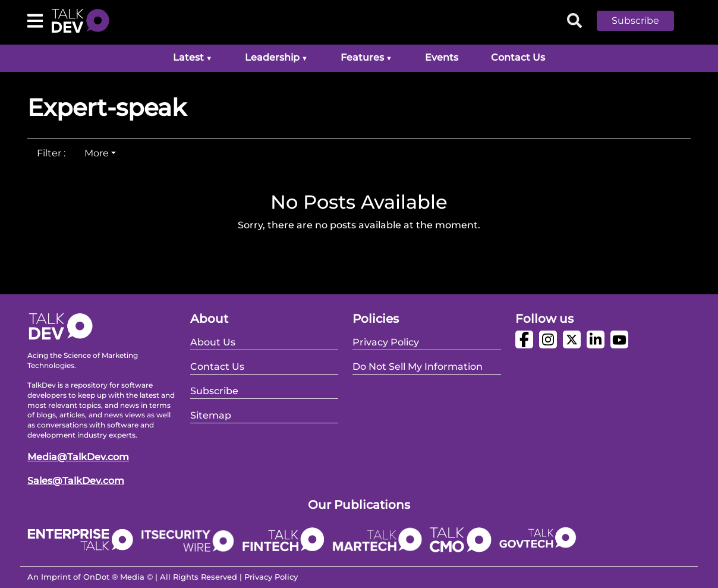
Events (442, 57)
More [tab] (97, 153)
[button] (644, 21)
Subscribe (635, 21)
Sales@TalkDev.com (76, 481)
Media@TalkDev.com (78, 457)
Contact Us (518, 57)
